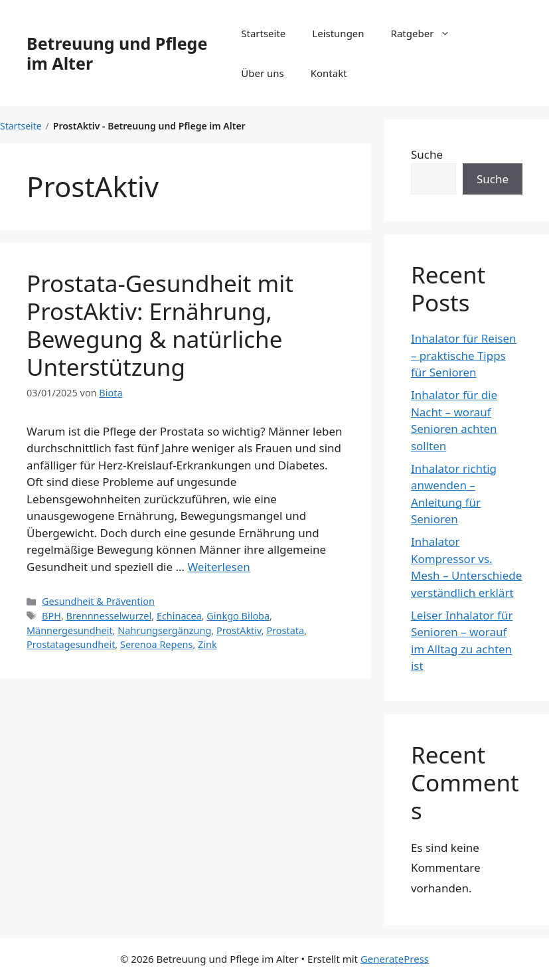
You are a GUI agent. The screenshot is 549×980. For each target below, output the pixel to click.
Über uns (262, 73)
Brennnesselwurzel (109, 616)
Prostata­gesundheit (71, 644)
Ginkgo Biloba (238, 616)
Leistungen (338, 33)
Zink (207, 644)
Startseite (263, 33)
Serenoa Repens (156, 644)
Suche (427, 154)
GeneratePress (395, 959)
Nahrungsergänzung (164, 630)
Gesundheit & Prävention (98, 601)
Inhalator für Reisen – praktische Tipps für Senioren (464, 355)
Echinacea (179, 616)
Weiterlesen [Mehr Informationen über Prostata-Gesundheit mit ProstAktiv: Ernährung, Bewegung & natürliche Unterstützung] (218, 567)
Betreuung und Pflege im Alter (117, 53)
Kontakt (329, 73)
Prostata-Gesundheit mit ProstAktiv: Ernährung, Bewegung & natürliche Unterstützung (160, 325)
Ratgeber (428, 33)
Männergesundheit (70, 630)
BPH (51, 616)
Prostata (285, 630)
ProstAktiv (239, 630)
